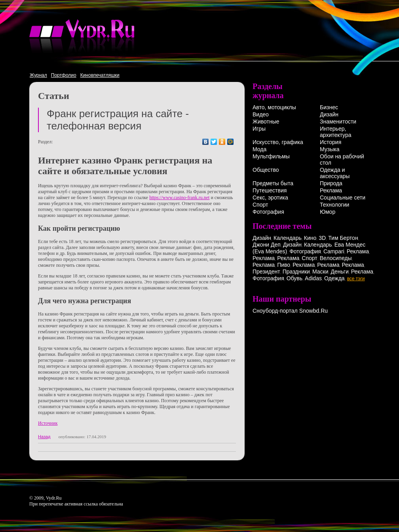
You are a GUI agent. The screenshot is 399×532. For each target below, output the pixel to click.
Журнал (38, 75)
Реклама (331, 190)
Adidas (313, 278)
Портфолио (64, 75)
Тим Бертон (343, 238)
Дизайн (329, 114)
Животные (266, 122)
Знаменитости (338, 122)
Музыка (330, 149)
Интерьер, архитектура (336, 132)
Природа (331, 183)
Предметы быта (273, 183)
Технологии (334, 205)
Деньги (340, 272)
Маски (320, 272)
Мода (259, 149)
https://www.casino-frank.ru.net (179, 198)
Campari (334, 251)
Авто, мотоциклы (274, 107)
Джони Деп (267, 245)
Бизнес (329, 107)
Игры (259, 129)
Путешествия (270, 190)
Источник (48, 423)
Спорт (260, 205)
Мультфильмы (271, 156)
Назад (44, 437)
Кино (310, 238)
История (331, 142)
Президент (266, 272)
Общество (266, 170)
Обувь (294, 278)
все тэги (356, 279)
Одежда (334, 278)
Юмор (328, 212)
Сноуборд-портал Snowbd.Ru (290, 311)
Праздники (296, 272)
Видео (261, 114)
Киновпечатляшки (100, 75)
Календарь (288, 238)
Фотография (268, 212)
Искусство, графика (278, 142)
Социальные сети (343, 198)
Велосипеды (336, 258)
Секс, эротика (270, 198)
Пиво (284, 265)
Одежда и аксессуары (335, 173)
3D (322, 238)
